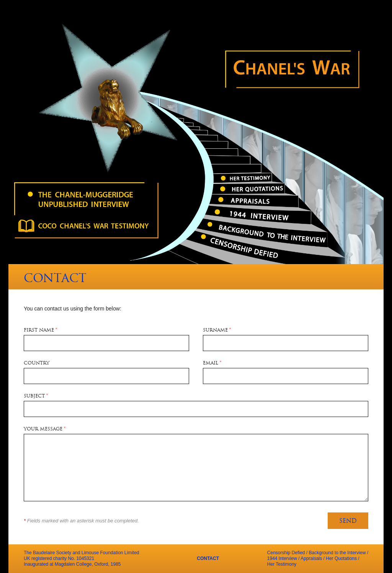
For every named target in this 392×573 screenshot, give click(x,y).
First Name (40, 330)
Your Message (45, 429)
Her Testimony (282, 564)
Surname (217, 330)
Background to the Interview (337, 553)
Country (37, 363)
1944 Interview (282, 558)
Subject (36, 396)
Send (348, 521)
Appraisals (311, 558)
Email (212, 363)
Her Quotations (341, 558)
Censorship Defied (286, 553)
